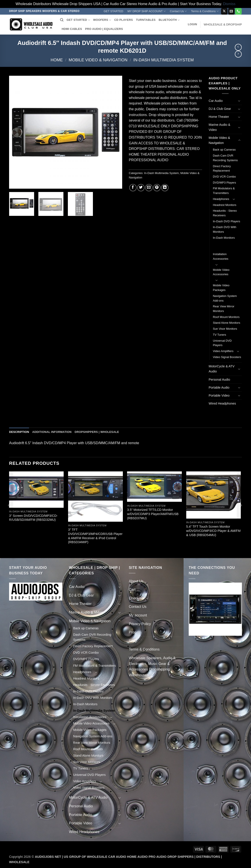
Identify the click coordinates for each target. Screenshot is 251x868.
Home (57, 60)
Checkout (136, 598)
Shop (133, 641)
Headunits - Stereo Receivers (225, 213)
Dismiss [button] (229, 4)
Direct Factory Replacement (222, 169)
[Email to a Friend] (149, 188)
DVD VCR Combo (224, 177)
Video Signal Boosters (227, 357)
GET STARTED (114, 11)
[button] (192, 24)
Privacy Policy (140, 624)
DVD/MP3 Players (224, 183)
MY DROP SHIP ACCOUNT (147, 11)
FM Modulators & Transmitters (224, 191)
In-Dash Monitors (224, 238)
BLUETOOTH (169, 20)
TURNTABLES (146, 20)
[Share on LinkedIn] (165, 188)
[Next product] (238, 47)
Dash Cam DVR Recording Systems (225, 158)
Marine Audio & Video (220, 127)
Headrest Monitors (225, 205)
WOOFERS (102, 20)
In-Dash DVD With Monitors (225, 229)
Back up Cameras (224, 150)
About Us (136, 581)
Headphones (221, 199)
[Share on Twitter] (141, 188)
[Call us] (238, 11)
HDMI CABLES (72, 29)
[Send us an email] (231, 11)
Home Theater (219, 117)
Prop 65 (135, 632)
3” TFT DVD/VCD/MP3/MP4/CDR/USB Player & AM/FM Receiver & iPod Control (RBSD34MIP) (95, 536)
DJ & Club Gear (220, 109)
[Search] (62, 20)
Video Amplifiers (223, 351)
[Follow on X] (224, 11)
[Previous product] (238, 54)
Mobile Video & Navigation (98, 60)
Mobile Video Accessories (221, 272)
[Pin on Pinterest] (157, 188)
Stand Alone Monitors (226, 323)
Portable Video (219, 395)
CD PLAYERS (124, 20)
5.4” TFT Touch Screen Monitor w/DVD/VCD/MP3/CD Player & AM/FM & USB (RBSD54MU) (213, 531)
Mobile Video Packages (221, 288)
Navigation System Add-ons (225, 298)
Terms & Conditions (205, 11)
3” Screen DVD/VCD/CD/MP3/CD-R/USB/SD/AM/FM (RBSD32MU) (33, 518)
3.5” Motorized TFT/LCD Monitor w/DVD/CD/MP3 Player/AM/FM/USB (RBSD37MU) (153, 514)
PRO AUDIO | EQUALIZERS (104, 29)
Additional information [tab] (52, 432)
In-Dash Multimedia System (163, 60)
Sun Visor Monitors (225, 329)
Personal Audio (219, 380)
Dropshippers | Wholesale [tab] (97, 432)
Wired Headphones (222, 403)
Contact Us (178, 11)
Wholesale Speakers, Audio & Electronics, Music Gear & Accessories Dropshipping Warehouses (152, 666)
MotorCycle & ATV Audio (222, 369)
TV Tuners (220, 335)
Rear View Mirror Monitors (224, 309)
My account (138, 615)
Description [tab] (19, 432)
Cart (132, 590)
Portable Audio (219, 387)
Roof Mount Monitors (226, 317)
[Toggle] (239, 101)
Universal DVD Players (222, 343)
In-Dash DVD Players (226, 221)
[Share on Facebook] (133, 188)
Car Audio (216, 101)
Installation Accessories (221, 256)
